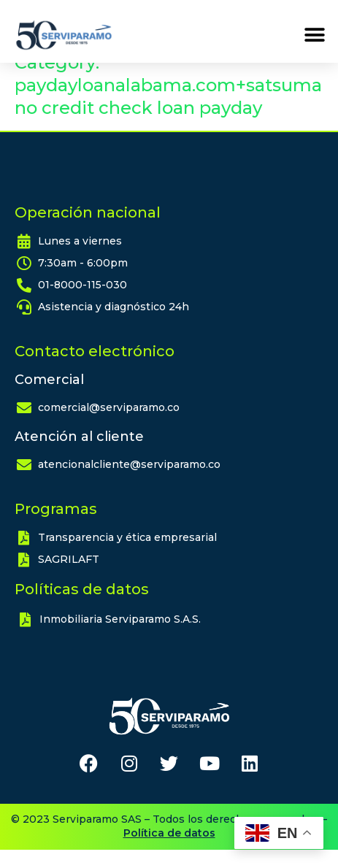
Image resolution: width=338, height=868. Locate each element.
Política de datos (169, 851)
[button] (314, 35)
